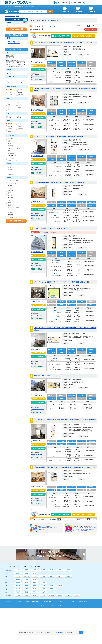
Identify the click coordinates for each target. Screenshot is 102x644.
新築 (20, 124)
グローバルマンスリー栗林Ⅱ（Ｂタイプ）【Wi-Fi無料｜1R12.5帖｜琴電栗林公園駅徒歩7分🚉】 (63, 282)
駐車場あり (11, 174)
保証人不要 (11, 146)
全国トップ (8, 601)
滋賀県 (51, 586)
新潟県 (35, 573)
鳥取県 (43, 589)
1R (9, 102)
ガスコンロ (11, 210)
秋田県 (43, 570)
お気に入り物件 (78, 3)
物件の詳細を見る (38, 62)
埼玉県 (35, 576)
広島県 (18, 589)
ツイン (20, 83)
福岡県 (18, 595)
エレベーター (11, 172)
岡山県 (35, 589)
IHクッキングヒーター (13, 207)
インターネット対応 (13, 181)
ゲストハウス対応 (12, 160)
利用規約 (73, 601)
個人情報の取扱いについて (50, 601)
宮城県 (51, 570)
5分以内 (20, 92)
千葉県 (43, 576)
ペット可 (10, 143)
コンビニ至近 (11, 153)
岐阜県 (35, 583)
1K (19, 102)
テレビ (9, 188)
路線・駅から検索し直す (14, 43)
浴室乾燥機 (11, 215)
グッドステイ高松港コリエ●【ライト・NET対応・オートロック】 (54, 228)
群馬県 (68, 576)
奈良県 (43, 586)
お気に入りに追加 (38, 66)
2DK (19, 107)
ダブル (9, 83)
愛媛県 (26, 592)
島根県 (51, 589)
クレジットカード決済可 (14, 148)
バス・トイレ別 (12, 183)
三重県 (43, 583)
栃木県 (60, 576)
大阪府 (18, 586)
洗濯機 (9, 203)
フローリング (11, 200)
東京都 (18, 576)
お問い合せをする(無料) (38, 70)
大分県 (43, 595)
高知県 (35, 592)
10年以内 (10, 129)
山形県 (60, 570)
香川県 (18, 16)
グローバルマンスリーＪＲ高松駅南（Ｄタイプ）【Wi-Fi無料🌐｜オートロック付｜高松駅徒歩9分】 (64, 43)
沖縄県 (77, 595)
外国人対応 (11, 141)
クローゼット (11, 195)
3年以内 (10, 126)
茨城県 (51, 576)
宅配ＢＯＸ (11, 169)
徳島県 (43, 592)
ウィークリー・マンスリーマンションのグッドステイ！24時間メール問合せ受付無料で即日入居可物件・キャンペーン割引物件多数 (85, 529)
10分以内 (21, 95)
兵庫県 (26, 586)
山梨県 (18, 573)
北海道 (18, 570)
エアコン (10, 186)
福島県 (68, 570)
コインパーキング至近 (13, 156)
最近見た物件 (63, 3)
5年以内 (20, 126)
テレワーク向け (12, 158)
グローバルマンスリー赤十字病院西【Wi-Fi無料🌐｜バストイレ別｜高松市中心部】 (59, 136)
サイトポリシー (63, 601)
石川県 (26, 579)
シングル (10, 80)
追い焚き (10, 212)
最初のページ (80, 26)
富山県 (35, 579)
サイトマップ (18, 601)
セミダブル (21, 80)
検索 (50, 11)
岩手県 (35, 570)
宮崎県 (26, 595)
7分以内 (10, 95)
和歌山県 (60, 586)
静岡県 (26, 583)
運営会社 (27, 601)
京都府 (35, 586)
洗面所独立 (11, 198)
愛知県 (18, 583)
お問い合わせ (36, 601)
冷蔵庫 (9, 193)
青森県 (26, 570)
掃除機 (9, 205)
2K (9, 107)
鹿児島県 (51, 595)
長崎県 (60, 595)
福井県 (18, 579)
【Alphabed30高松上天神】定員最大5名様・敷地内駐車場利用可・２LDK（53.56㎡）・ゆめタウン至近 (65, 467)
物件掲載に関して (83, 601)
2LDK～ (10, 110)
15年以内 (21, 129)
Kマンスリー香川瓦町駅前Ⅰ (43, 376)
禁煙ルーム (11, 151)
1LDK (20, 105)
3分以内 (10, 92)
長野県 (26, 573)
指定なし (10, 90)
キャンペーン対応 (12, 139)
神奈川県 (26, 576)
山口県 (26, 589)
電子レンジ (11, 191)
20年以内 (10, 131)
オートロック (11, 167)
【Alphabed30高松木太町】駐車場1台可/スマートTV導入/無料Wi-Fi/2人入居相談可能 (59, 182)
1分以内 (20, 90)
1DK (9, 105)
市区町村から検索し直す (14, 41)
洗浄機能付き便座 (12, 217)
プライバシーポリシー (58, 633)
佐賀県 (68, 595)
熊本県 (35, 595)
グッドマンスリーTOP (10, 16)
